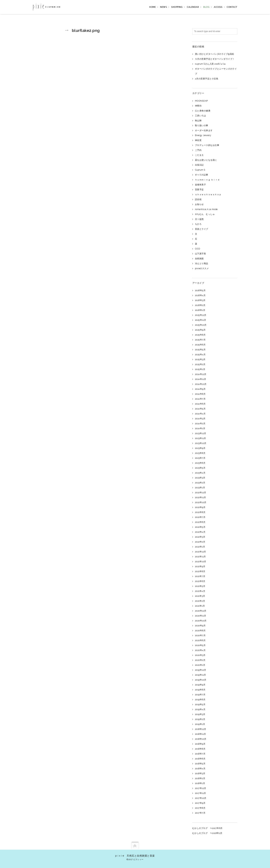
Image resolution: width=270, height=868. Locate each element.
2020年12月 (201, 611)
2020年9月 (200, 626)
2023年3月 (200, 478)
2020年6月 (200, 640)
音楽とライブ (202, 229)
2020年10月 (201, 621)
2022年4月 (200, 532)
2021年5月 (200, 586)
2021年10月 (201, 562)
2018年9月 (200, 744)
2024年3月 (200, 419)
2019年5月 (200, 704)
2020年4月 (200, 650)
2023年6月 (200, 463)
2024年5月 (200, 409)
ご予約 (198, 150)
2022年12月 (201, 493)
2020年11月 (201, 616)
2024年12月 (201, 374)
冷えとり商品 (202, 264)
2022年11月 (201, 497)
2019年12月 (201, 670)
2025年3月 (200, 359)
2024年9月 (200, 389)
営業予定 (199, 190)
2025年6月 (200, 345)
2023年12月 (201, 433)
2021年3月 (200, 596)
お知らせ (199, 204)
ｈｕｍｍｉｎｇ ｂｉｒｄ (207, 180)
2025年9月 (200, 330)
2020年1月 (200, 665)
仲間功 (198, 106)
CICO (198, 249)
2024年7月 (200, 399)
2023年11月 (201, 438)
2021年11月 (200, 557)
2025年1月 (200, 369)
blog (206, 7)
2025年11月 (201, 320)
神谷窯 (198, 140)
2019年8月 (200, 690)
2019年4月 (200, 709)
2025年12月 (201, 315)
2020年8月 (200, 631)
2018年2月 (200, 778)
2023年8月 (200, 453)
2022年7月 (200, 517)
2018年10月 (201, 739)
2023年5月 (200, 468)
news (163, 7)
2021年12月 (201, 552)
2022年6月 (200, 522)
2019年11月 (201, 675)
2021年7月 (200, 576)
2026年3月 (200, 300)
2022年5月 (200, 527)
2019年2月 (200, 719)
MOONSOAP (201, 101)
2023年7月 (200, 458)
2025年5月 (200, 350)
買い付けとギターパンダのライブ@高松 (215, 54)
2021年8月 (200, 571)
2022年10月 (201, 502)
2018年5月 (200, 764)
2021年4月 (200, 591)
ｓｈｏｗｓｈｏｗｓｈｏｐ (208, 195)
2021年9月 (200, 566)
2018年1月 (200, 783)
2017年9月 (200, 803)
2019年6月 (200, 700)
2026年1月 (200, 310)
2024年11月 (201, 379)
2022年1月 (200, 547)
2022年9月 (200, 507)
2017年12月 (201, 788)
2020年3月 (200, 655)
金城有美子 (201, 185)
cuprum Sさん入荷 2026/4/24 (210, 64)
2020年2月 (200, 660)
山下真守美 (201, 254)
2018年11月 (201, 734)
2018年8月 (200, 749)
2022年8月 (200, 512)
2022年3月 (200, 537)
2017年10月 (201, 798)
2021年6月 (200, 581)
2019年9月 (200, 685)
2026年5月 (200, 290)
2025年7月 (200, 340)
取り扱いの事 (202, 126)
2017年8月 (200, 808)
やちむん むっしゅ (205, 214)
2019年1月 (200, 724)
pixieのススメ (202, 268)
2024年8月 (200, 394)
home (152, 7)
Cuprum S (200, 170)
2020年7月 (200, 635)
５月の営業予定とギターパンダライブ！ (215, 59)
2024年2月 (200, 424)
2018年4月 (200, 769)
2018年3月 (200, 773)
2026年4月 (200, 295)
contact (232, 7)
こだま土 (199, 155)
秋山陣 (198, 121)
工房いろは (201, 116)
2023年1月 (200, 488)
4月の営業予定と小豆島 (207, 79)
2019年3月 (200, 714)
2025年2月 (200, 364)
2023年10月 (201, 443)
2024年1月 (200, 428)
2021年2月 (200, 601)
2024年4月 (200, 414)
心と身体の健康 (203, 111)
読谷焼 (198, 199)
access (218, 7)
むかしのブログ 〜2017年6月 (207, 828)
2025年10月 (201, 325)
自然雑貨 (199, 259)
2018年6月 (200, 759)
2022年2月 (200, 542)
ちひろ (198, 224)
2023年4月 (200, 473)
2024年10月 (201, 384)
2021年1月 (200, 606)
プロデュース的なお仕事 (207, 145)
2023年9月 (200, 448)
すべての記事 (202, 175)
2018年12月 (201, 729)
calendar (193, 7)
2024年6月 (200, 404)
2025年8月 (200, 335)
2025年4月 (200, 355)
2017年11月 (201, 793)
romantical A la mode (206, 209)
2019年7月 (200, 695)
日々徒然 (199, 219)
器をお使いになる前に (206, 160)
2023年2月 (200, 483)
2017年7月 (200, 813)
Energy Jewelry (203, 135)
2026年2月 (200, 305)
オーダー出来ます (204, 130)
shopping (177, 7)
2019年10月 (201, 680)
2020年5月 (200, 645)
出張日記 (199, 165)
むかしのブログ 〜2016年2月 (207, 833)
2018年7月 (200, 754)
